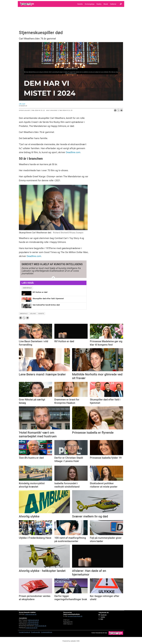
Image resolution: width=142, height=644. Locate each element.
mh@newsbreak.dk (40, 626)
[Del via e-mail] (121, 110)
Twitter (103, 617)
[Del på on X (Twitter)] (118, 110)
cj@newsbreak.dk (33, 622)
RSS (102, 619)
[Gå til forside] (27, 4)
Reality (99, 4)
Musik (106, 4)
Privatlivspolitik (35, 632)
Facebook (104, 615)
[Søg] (121, 4)
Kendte (80, 4)
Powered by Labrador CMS (71, 641)
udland (33, 314)
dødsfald (27, 288)
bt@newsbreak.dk (33, 620)
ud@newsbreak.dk (31, 614)
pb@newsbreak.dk (32, 628)
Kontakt (21, 632)
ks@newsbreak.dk (33, 624)
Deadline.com (73, 152)
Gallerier (113, 4)
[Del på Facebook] (115, 110)
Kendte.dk (27, 632)
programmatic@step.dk (75, 616)
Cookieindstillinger (47, 632)
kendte (41, 314)
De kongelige (90, 4)
